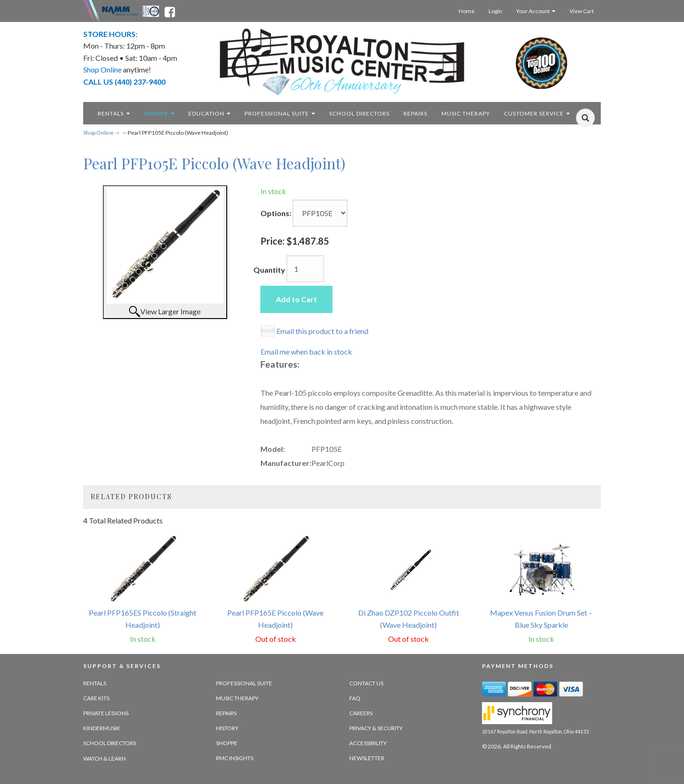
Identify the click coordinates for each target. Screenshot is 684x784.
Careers (361, 713)
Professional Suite (280, 113)
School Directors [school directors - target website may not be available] (359, 113)
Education (209, 113)
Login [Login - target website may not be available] (495, 11)
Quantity (269, 270)
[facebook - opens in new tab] (170, 10)
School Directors (110, 743)
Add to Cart (296, 299)
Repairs (226, 713)
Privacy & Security (376, 728)
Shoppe (159, 113)
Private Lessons (106, 713)
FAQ (355, 698)
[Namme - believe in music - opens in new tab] (120, 10)
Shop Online (98, 133)
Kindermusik (102, 728)
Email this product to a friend (322, 331)
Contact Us (366, 683)
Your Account (536, 11)
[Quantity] (305, 269)
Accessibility (368, 743)
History (227, 728)
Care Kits (96, 698)
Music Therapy (237, 698)
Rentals (114, 113)
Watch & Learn (104, 759)
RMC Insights (235, 758)
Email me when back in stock (306, 352)
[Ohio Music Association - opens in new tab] (151, 10)
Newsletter (367, 758)
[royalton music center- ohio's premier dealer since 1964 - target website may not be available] (342, 62)
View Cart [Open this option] (582, 11)
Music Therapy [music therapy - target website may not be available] (466, 113)
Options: (276, 213)
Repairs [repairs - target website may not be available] (415, 113)
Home (467, 11)
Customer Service (537, 113)
